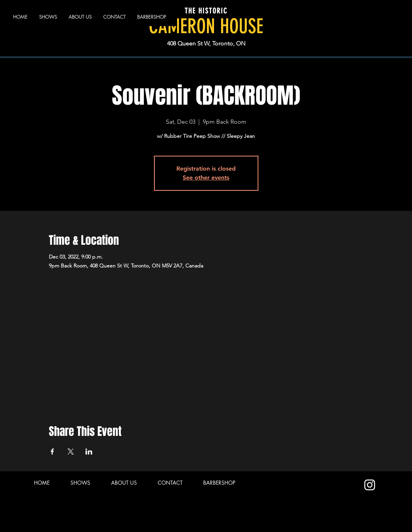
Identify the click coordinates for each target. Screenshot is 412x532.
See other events (206, 178)
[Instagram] (370, 485)
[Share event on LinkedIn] (89, 452)
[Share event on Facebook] (52, 452)
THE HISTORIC (206, 11)
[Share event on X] (71, 452)
